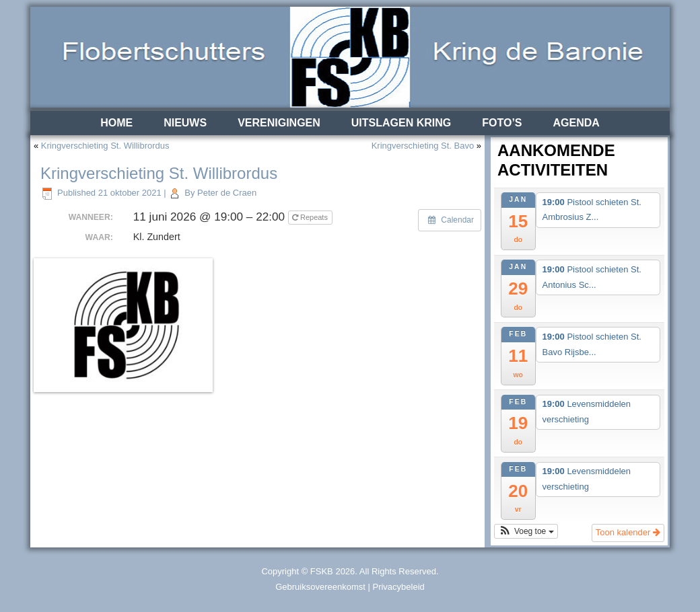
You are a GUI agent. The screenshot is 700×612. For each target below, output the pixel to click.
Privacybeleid (398, 587)
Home (116, 123)
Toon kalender (628, 532)
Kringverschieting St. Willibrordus (105, 146)
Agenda (576, 123)
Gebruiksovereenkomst (320, 587)
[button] (526, 531)
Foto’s (502, 123)
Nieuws (185, 123)
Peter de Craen (227, 193)
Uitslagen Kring (401, 123)
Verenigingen (279, 123)
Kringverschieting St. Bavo (423, 146)
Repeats (311, 217)
